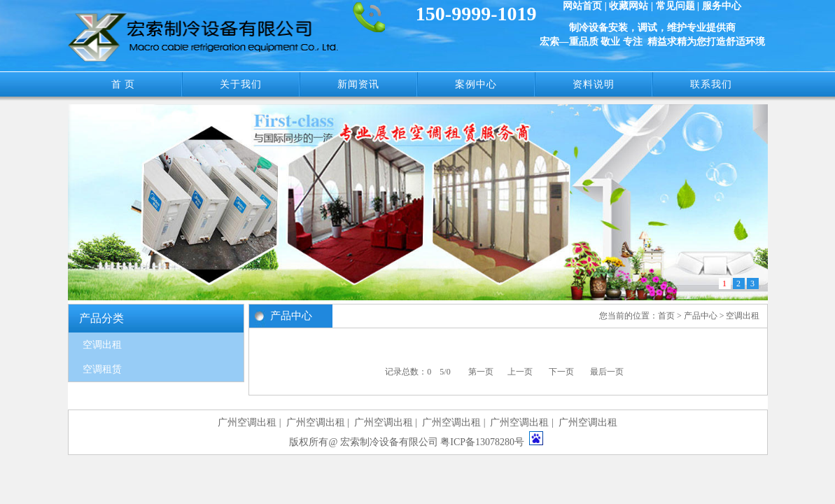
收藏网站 (629, 6)
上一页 (520, 372)
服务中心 (722, 6)
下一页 (561, 372)
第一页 (481, 372)
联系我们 (711, 84)
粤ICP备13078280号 (482, 442)
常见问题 (675, 6)
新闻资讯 (358, 84)
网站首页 (582, 6)
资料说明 (594, 84)
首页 (666, 316)
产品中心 (701, 316)
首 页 (124, 84)
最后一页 (607, 372)
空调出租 (102, 345)
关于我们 (241, 84)
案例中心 (476, 84)
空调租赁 (102, 369)
